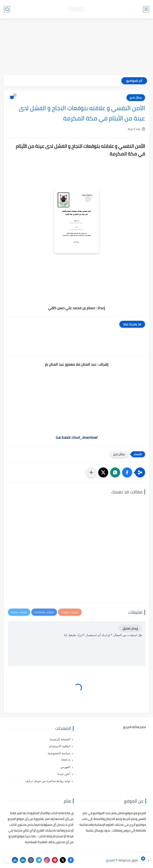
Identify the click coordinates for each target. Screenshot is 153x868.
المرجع (111, 860)
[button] (127, 472)
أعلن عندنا (64, 774)
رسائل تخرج (136, 98)
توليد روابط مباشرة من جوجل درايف (48, 781)
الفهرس (65, 767)
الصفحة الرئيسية (60, 739)
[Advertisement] (76, 47)
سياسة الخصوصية (59, 753)
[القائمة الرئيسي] (146, 9)
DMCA (66, 760)
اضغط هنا (76, 437)
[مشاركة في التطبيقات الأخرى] (91, 472)
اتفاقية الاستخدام (60, 746)
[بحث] (7, 9)
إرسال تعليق (130, 628)
